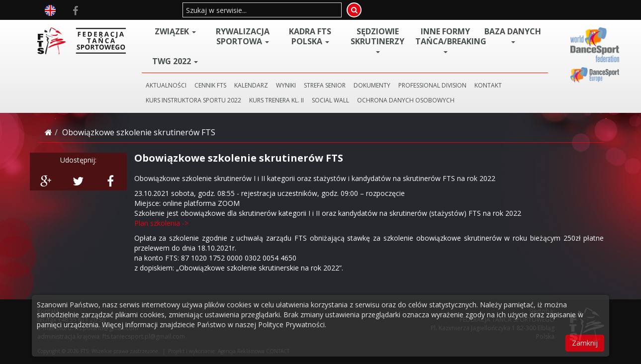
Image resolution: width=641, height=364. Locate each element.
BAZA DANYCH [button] (513, 35)
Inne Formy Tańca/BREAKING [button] (447, 40)
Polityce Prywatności (291, 324)
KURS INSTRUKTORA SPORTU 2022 (193, 100)
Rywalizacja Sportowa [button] (243, 36)
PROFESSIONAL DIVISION (432, 85)
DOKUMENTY (372, 85)
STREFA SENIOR (325, 85)
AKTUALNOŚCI (166, 85)
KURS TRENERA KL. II (276, 100)
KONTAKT (488, 85)
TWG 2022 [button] (175, 61)
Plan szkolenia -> (161, 223)
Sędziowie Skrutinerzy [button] (377, 40)
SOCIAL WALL (330, 100)
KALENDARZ (251, 85)
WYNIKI (286, 85)
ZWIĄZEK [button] (175, 31)
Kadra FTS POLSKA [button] (310, 36)
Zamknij (585, 343)
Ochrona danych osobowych (406, 100)
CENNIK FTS (210, 85)
